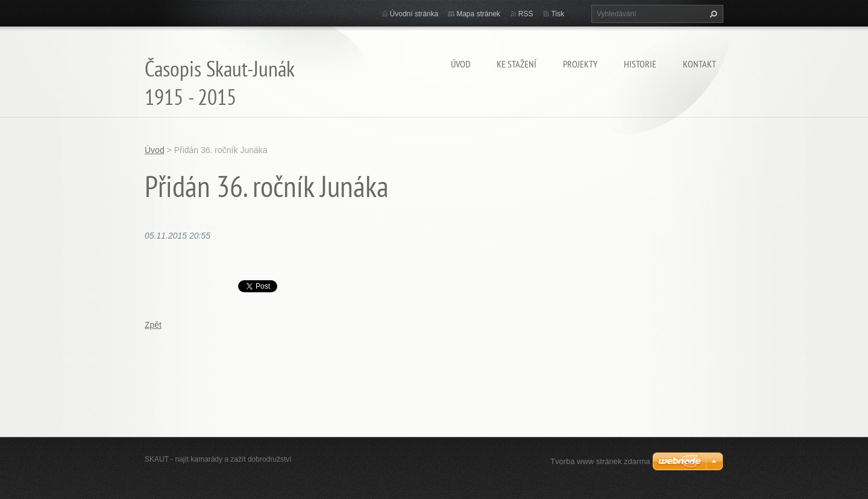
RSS (526, 14)
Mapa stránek (478, 14)
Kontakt (700, 64)
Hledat (712, 14)
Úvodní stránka (414, 14)
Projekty (580, 64)
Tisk (558, 14)
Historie (640, 64)
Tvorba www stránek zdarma (600, 461)
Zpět (153, 325)
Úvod (461, 64)
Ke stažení (517, 64)
